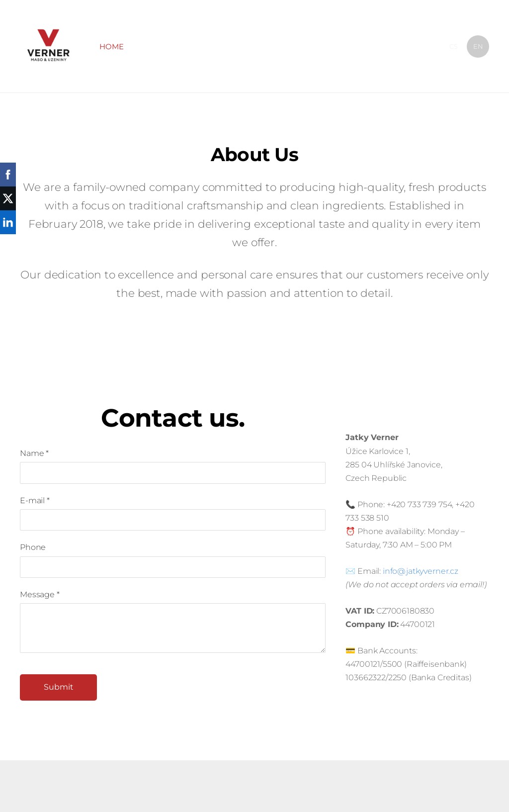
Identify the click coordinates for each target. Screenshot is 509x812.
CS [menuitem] (454, 46)
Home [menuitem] (112, 46)
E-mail (35, 500)
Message (40, 594)
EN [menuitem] (478, 46)
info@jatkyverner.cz (421, 571)
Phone (33, 547)
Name (34, 453)
